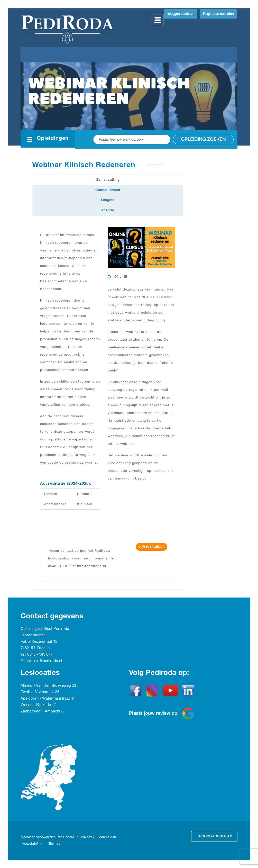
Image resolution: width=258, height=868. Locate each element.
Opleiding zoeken (203, 139)
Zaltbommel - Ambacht (41, 711)
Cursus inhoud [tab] (108, 190)
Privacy (86, 837)
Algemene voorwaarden (39, 837)
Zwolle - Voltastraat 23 (40, 692)
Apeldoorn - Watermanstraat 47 (48, 699)
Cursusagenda (151, 547)
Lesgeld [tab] (108, 200)
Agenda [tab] (108, 210)
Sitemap (54, 844)
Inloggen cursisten (181, 14)
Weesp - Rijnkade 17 (38, 705)
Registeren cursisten (218, 14)
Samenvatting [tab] (108, 180)
